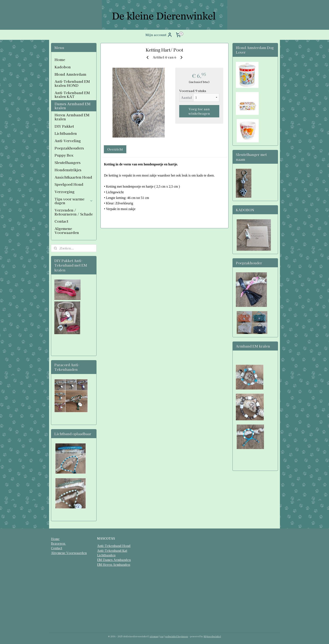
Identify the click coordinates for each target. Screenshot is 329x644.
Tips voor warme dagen (74, 201)
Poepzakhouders (69, 148)
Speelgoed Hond (69, 184)
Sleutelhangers (68, 162)
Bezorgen (58, 543)
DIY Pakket (64, 126)
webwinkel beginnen (177, 636)
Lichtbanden (66, 133)
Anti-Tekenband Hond (114, 546)
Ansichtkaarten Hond (73, 177)
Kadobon (63, 67)
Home (60, 59)
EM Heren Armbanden (114, 565)
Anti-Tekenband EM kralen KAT (72, 95)
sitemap (154, 636)
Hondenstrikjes (68, 170)
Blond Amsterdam (70, 74)
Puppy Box (64, 155)
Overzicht (115, 149)
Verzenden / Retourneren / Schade (74, 212)
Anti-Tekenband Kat (112, 551)
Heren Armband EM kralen (72, 117)
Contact (61, 221)
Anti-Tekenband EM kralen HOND (72, 83)
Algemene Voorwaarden (67, 230)
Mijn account (159, 35)
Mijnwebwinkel (212, 636)
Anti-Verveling (68, 141)
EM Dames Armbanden (114, 560)
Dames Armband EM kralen (72, 106)
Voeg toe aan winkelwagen (199, 111)
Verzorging (65, 192)
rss (162, 636)
